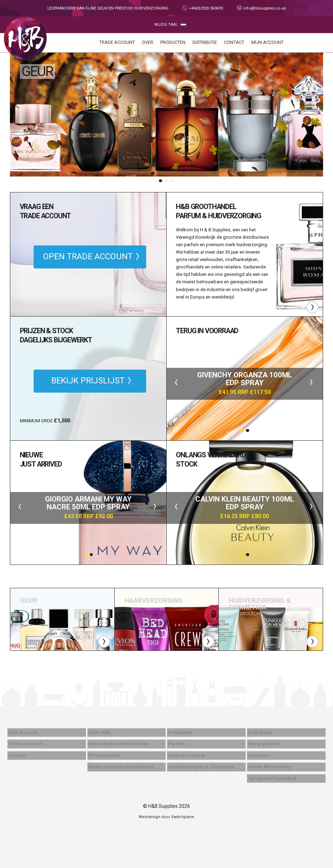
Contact (234, 42)
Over (148, 42)
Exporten (258, 755)
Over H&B (100, 732)
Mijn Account (267, 42)
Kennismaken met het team (119, 744)
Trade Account (117, 42)
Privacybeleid (104, 755)
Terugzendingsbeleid (272, 778)
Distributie (205, 42)
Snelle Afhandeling (269, 767)
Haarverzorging (186, 755)
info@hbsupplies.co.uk (264, 8)
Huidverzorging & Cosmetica (201, 767)
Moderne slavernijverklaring (121, 767)
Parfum (177, 744)
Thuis (25, 38)
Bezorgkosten (264, 744)
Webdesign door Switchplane (166, 817)
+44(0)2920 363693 (205, 8)
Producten (173, 42)
